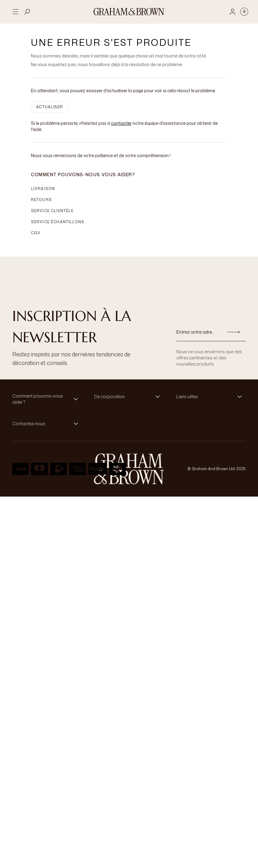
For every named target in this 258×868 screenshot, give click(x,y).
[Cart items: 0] (244, 12)
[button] (47, 404)
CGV (36, 238)
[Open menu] (15, 12)
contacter (121, 128)
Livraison (43, 194)
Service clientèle (52, 216)
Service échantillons (58, 227)
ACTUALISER (50, 112)
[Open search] (27, 12)
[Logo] (129, 12)
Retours (41, 205)
